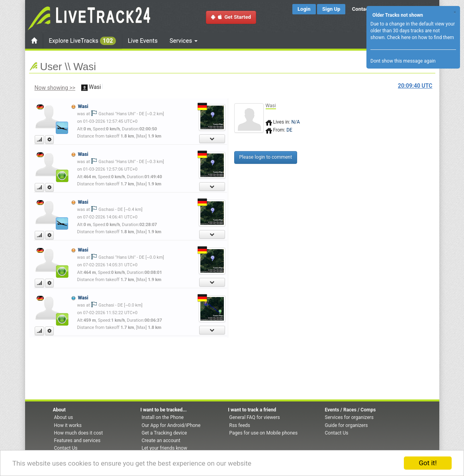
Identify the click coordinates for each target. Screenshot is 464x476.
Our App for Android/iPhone (171, 425)
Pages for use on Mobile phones (264, 433)
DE (289, 130)
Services (184, 41)
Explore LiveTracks (82, 41)
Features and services (77, 441)
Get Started (231, 17)
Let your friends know (164, 448)
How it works (68, 425)
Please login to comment (266, 157)
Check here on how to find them (420, 37)
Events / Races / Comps (350, 410)
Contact (361, 9)
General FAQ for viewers (255, 417)
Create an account (161, 441)
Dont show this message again (403, 61)
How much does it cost (79, 433)
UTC (415, 86)
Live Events (143, 41)
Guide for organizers (347, 425)
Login (304, 9)
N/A (296, 122)
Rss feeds (240, 425)
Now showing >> (55, 88)
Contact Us (66, 448)
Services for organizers (349, 417)
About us (64, 417)
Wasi (83, 106)
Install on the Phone (163, 417)
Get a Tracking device (164, 433)
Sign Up (331, 9)
